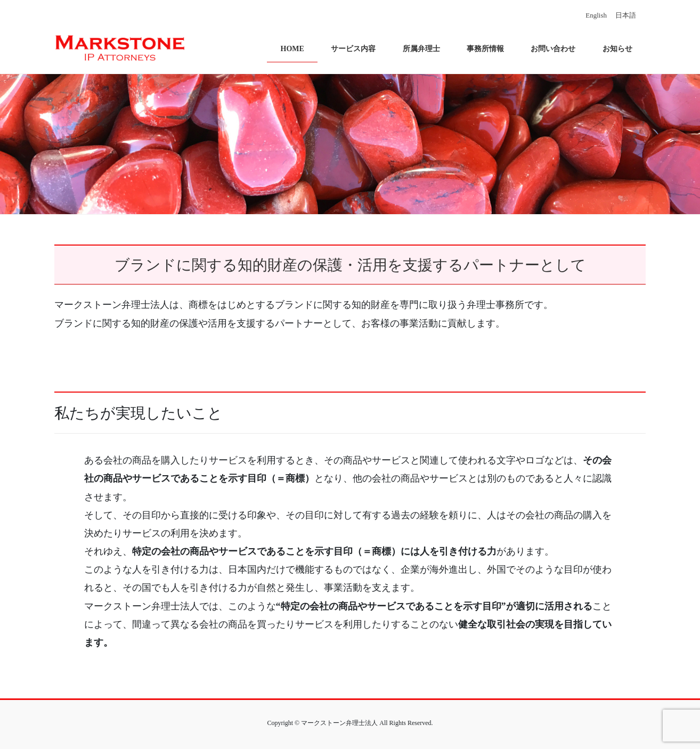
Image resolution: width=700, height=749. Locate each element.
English (596, 15)
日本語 (626, 15)
